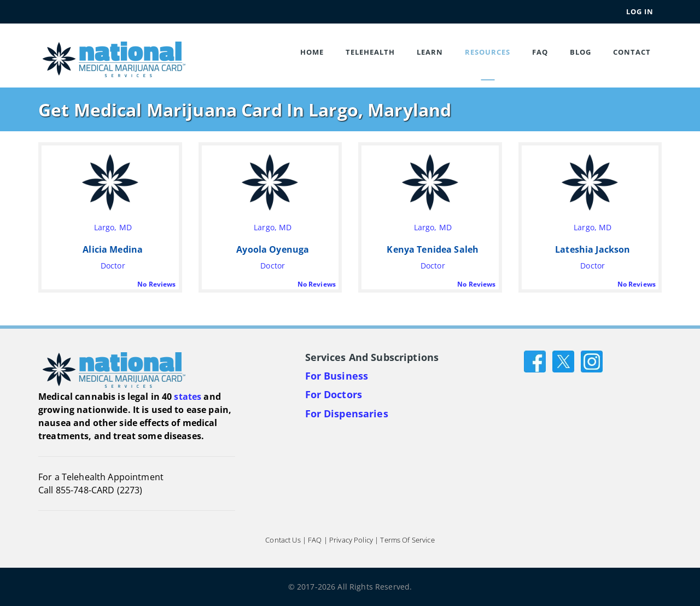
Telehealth (370, 52)
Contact (632, 52)
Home (312, 52)
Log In (640, 11)
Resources (488, 52)
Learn (430, 52)
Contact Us (283, 540)
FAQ (540, 52)
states (188, 397)
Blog (581, 52)
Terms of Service (407, 540)
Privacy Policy (351, 540)
